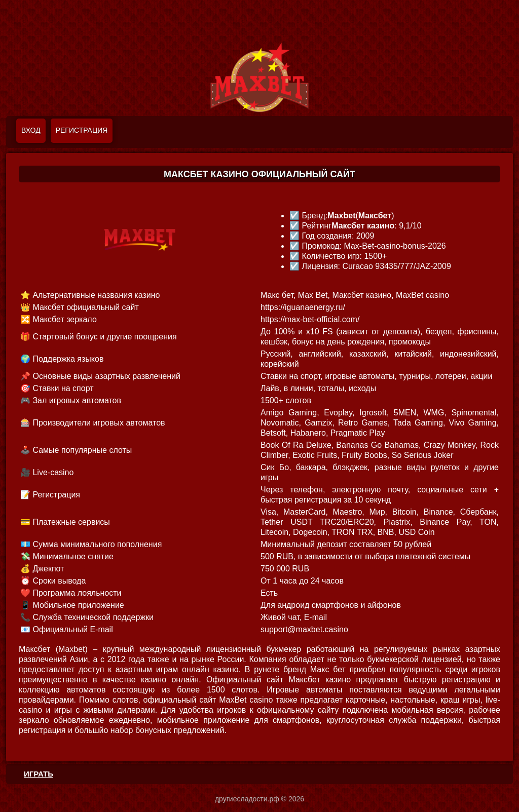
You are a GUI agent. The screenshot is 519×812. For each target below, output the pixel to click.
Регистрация (82, 130)
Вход (31, 130)
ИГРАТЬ (39, 774)
